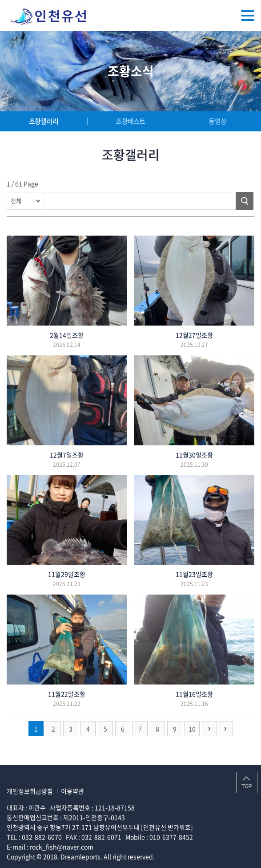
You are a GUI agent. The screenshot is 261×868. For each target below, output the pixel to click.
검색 (245, 201)
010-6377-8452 (171, 837)
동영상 (217, 121)
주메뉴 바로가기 (0, 0)
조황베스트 (130, 121)
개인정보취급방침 (30, 791)
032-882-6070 (42, 837)
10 (192, 729)
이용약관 (72, 791)
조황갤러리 (44, 121)
